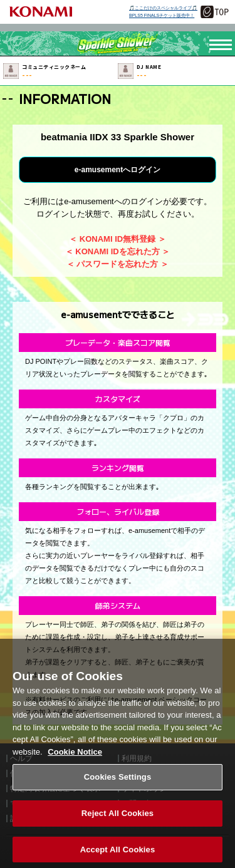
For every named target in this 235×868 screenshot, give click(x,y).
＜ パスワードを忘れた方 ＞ (118, 264)
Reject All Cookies (118, 823)
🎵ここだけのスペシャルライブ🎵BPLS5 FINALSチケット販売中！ (163, 12)
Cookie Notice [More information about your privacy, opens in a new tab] (75, 761)
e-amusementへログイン (118, 170)
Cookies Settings (118, 787)
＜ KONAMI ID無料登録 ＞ (118, 239)
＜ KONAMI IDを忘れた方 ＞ (118, 251)
